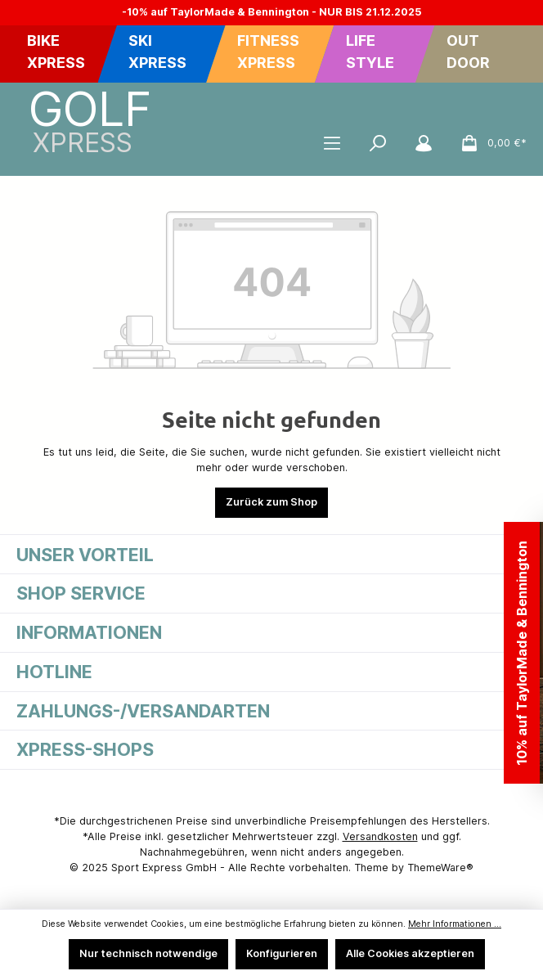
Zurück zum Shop (271, 502)
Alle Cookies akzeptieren (410, 953)
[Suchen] (378, 143)
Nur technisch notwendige (148, 953)
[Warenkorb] (489, 143)
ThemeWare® (440, 868)
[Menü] (332, 143)
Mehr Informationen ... (455, 924)
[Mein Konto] (424, 143)
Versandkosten (380, 836)
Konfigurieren (282, 953)
